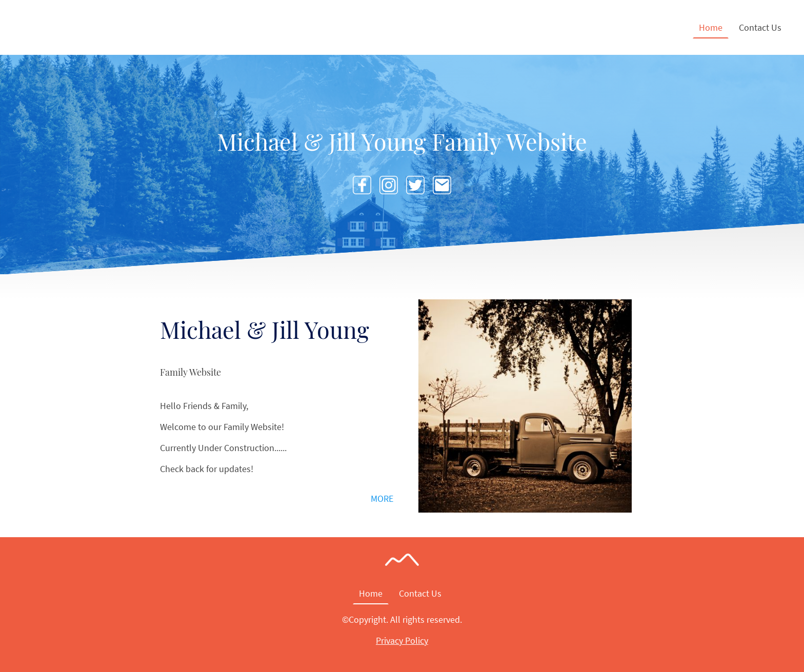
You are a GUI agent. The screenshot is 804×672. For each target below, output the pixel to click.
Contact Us (760, 27)
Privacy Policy (402, 640)
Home (711, 27)
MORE (382, 498)
